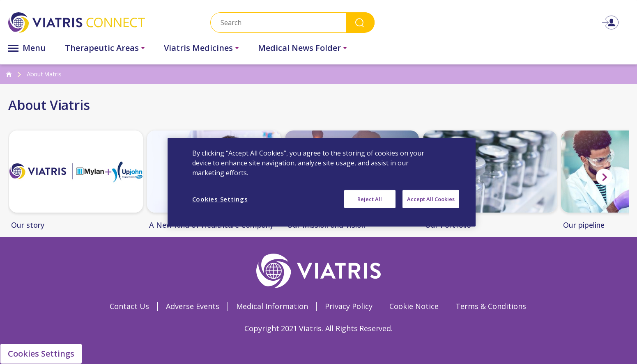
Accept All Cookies (431, 199)
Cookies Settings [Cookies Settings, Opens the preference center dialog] (220, 199)
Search (360, 22)
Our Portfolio (448, 225)
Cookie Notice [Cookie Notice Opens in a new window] (414, 306)
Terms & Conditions (491, 306)
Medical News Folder (299, 48)
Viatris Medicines (198, 48)
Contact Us (129, 306)
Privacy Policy (349, 306)
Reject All (370, 199)
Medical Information (272, 306)
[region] (322, 182)
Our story (28, 225)
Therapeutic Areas (102, 48)
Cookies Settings (41, 354)
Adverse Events (193, 306)
